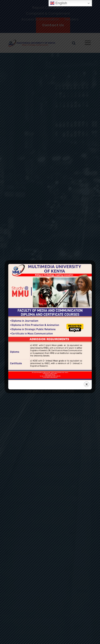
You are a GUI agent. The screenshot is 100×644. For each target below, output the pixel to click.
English (59, 3)
